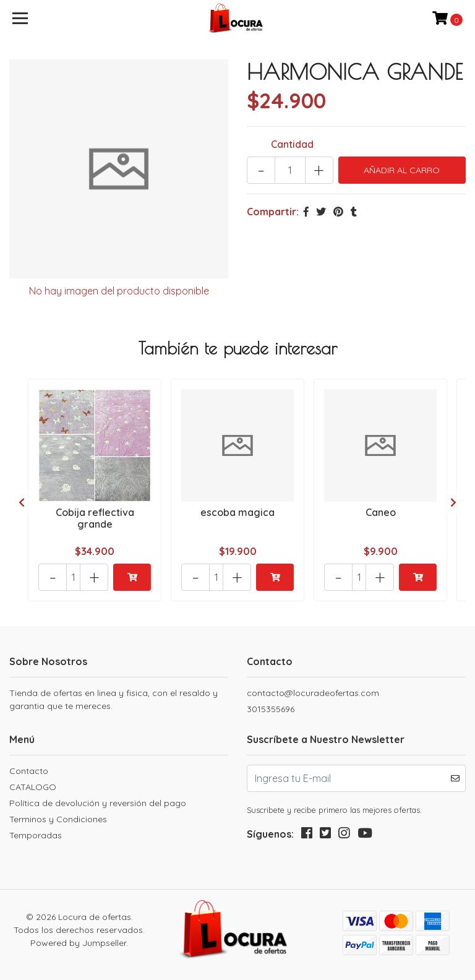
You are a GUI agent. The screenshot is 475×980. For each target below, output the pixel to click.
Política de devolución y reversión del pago (98, 803)
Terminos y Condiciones (58, 819)
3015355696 (271, 709)
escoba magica (237, 512)
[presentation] (22, 502)
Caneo (381, 512)
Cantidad (292, 144)
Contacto (29, 771)
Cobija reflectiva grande (95, 518)
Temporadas (36, 835)
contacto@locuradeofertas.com (313, 693)
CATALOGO (33, 787)
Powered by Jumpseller (78, 943)
